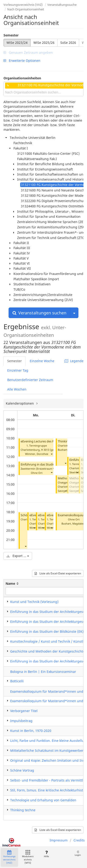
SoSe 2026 (68, 43)
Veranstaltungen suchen (39, 313)
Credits (79, 840)
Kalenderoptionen (20, 403)
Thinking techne (23, 810)
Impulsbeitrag (21, 721)
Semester (11, 35)
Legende (74, 361)
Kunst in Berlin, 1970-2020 (31, 731)
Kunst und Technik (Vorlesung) (34, 602)
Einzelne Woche (42, 361)
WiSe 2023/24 (17, 43)
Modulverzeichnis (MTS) (28, 857)
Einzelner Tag (18, 370)
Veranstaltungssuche (62, 5)
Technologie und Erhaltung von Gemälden (43, 800)
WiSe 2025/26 (44, 43)
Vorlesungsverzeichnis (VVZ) (23, 5)
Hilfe (46, 854)
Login (78, 853)
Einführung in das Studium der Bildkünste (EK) (47, 631)
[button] (52, 454)
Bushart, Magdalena (74, 523)
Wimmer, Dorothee (37, 454)
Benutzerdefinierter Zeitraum (30, 380)
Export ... (18, 556)
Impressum (59, 840)
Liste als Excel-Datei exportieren (58, 573)
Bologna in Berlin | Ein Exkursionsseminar (43, 672)
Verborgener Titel (24, 711)
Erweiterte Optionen (22, 61)
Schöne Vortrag (22, 770)
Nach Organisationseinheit (26, 9)
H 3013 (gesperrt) (52, 450)
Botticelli (17, 681)
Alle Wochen (17, 389)
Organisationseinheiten (22, 78)
